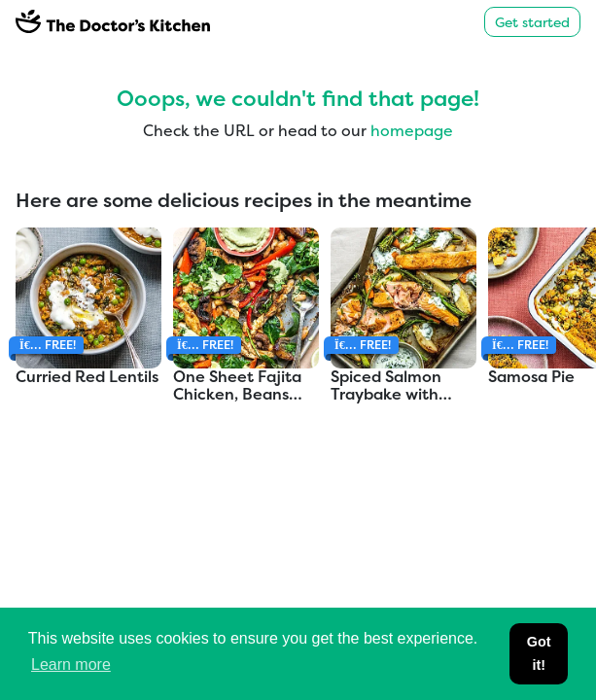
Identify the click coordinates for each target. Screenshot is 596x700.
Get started (532, 22)
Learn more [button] (71, 665)
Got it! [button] (539, 653)
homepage (412, 130)
